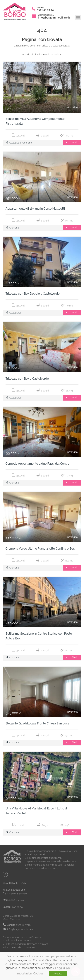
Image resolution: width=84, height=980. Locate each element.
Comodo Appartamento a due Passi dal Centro (38, 464)
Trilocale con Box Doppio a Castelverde (33, 294)
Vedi (70, 143)
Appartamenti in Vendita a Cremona (22, 937)
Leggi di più (63, 968)
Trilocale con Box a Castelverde (27, 379)
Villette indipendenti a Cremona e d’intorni (26, 944)
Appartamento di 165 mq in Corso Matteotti (35, 209)
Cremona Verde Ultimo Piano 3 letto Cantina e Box (40, 549)
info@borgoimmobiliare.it (54, 17)
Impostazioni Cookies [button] (30, 973)
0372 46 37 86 (45, 10)
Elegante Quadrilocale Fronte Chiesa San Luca (37, 723)
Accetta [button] (58, 974)
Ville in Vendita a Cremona (17, 940)
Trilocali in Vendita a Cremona (19, 947)
